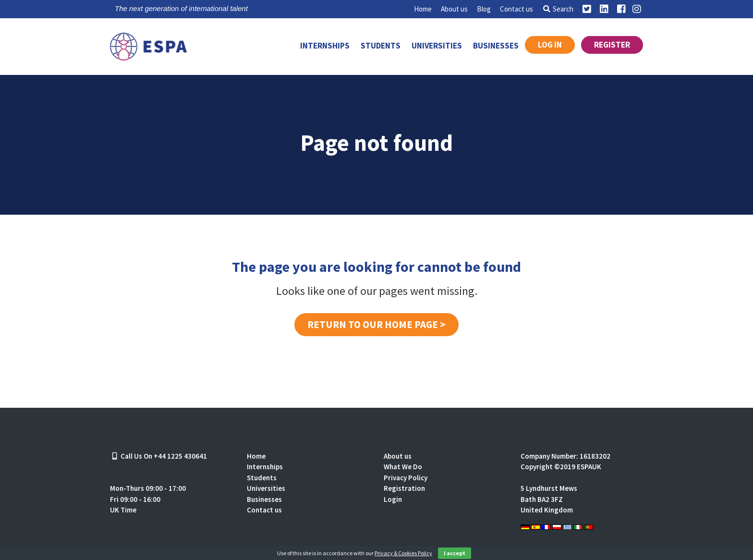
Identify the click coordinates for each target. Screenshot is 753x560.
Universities (437, 46)
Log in (550, 45)
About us (454, 9)
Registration (404, 488)
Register (612, 45)
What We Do (403, 467)
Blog (484, 9)
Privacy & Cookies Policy (403, 553)
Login (393, 499)
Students (381, 46)
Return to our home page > (376, 324)
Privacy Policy (406, 478)
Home (423, 9)
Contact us (516, 9)
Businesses (496, 46)
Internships (325, 46)
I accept (455, 553)
